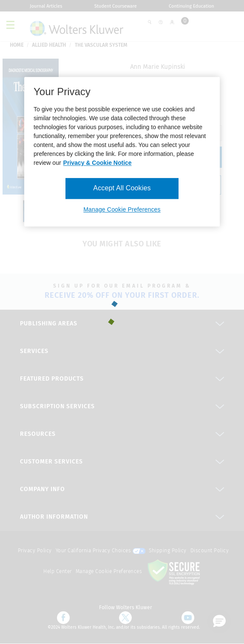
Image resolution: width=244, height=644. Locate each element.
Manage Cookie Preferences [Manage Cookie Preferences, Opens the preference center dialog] (122, 209)
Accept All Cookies (122, 188)
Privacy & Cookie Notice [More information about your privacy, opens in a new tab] (98, 163)
